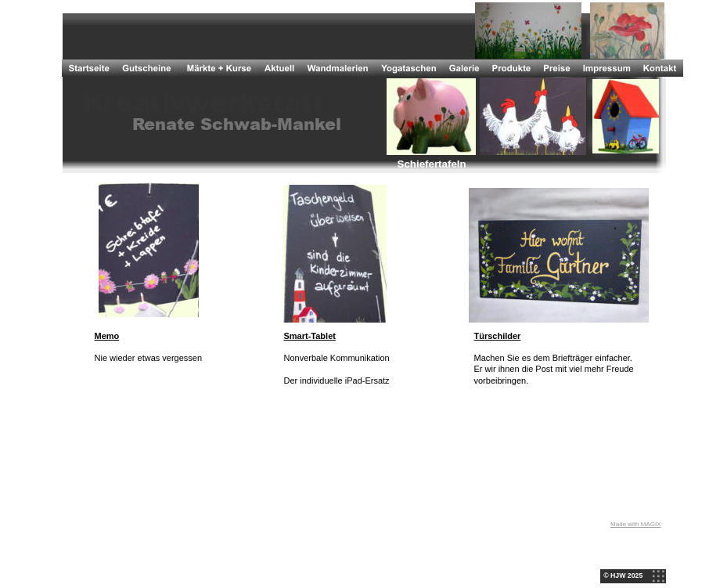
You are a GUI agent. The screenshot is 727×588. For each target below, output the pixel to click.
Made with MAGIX (635, 524)
